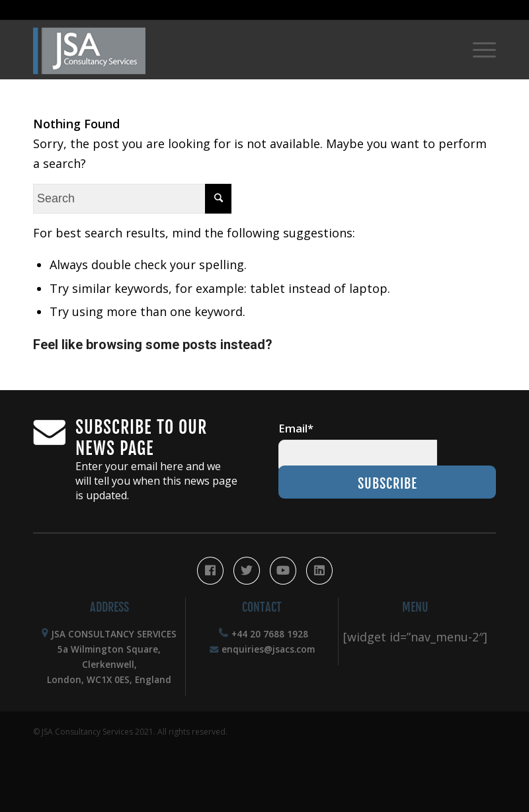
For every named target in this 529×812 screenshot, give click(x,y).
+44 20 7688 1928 (270, 634)
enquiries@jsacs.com (268, 649)
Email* (296, 428)
